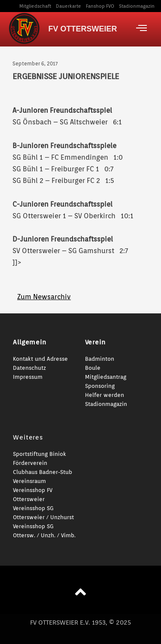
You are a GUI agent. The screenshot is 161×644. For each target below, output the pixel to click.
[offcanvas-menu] (141, 28)
